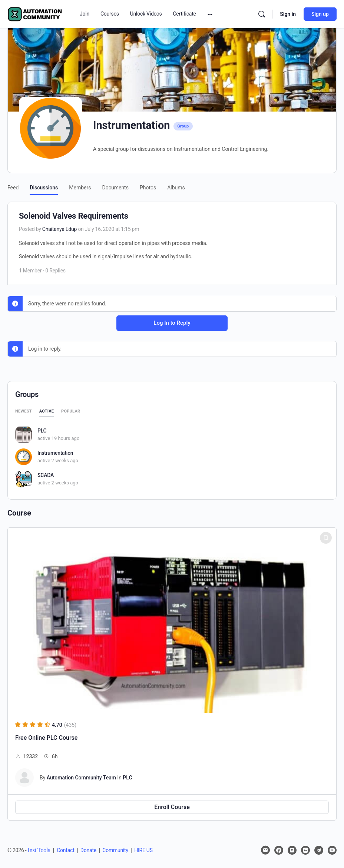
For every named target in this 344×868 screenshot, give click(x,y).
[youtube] (332, 850)
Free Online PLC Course (46, 738)
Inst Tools (39, 850)
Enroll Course (172, 807)
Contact (65, 850)
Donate (88, 850)
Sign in (288, 14)
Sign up (320, 14)
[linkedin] (305, 850)
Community (115, 850)
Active (47, 411)
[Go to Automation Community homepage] (35, 13)
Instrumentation (55, 453)
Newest (24, 411)
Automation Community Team (81, 778)
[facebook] (279, 850)
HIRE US (143, 850)
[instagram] (292, 850)
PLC (42, 431)
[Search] (262, 14)
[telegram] (319, 850)
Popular (71, 411)
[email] (265, 850)
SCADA (46, 475)
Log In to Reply (172, 323)
